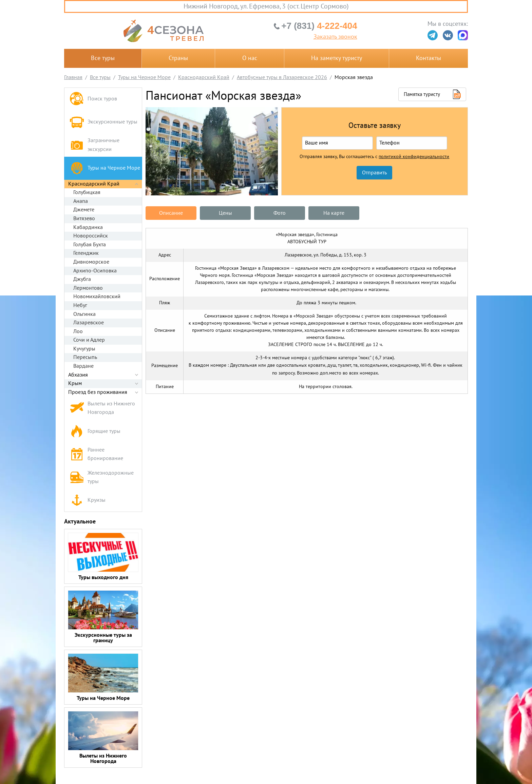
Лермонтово (88, 288)
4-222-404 (319, 26)
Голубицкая (87, 192)
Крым (75, 383)
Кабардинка (88, 227)
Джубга (82, 279)
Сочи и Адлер (89, 340)
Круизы (88, 500)
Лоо (78, 331)
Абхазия (78, 375)
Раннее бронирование (96, 454)
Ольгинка (84, 314)
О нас (250, 58)
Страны (178, 58)
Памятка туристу (422, 94)
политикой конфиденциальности (414, 157)
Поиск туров (93, 99)
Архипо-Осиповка (95, 271)
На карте (334, 213)
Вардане (83, 366)
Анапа (81, 201)
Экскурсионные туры (103, 122)
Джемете (84, 210)
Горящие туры (95, 431)
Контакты (429, 58)
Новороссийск (91, 236)
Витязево (84, 218)
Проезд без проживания (98, 392)
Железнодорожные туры (102, 477)
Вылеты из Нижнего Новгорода (102, 408)
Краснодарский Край (94, 184)
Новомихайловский (97, 297)
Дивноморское (91, 262)
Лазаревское (89, 323)
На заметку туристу (337, 58)
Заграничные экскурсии (94, 145)
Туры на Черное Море (105, 168)
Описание (171, 213)
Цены (225, 213)
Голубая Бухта (90, 245)
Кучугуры (84, 349)
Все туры (103, 58)
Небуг (80, 305)
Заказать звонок (335, 37)
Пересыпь (85, 357)
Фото (280, 213)
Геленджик (86, 253)
